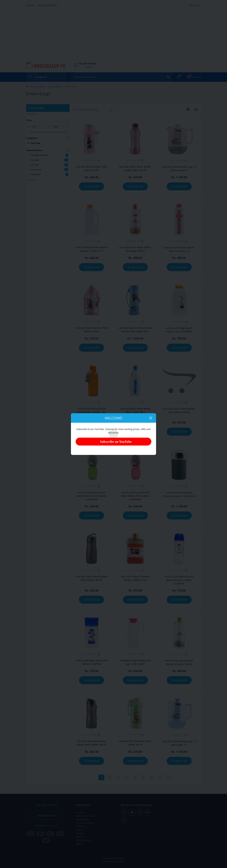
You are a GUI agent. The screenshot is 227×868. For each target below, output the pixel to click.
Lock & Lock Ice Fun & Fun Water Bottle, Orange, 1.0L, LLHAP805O (92, 412)
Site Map (80, 833)
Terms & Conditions (85, 823)
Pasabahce (35, 174)
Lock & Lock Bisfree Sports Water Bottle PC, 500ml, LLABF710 (179, 580)
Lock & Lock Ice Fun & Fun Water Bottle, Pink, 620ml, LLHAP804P (135, 496)
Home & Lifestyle (38, 86)
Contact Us (81, 826)
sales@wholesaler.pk (46, 825)
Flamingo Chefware (39, 155)
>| (169, 777)
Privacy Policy (82, 819)
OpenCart (119, 858)
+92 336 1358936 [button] (46, 805)
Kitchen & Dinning (55, 86)
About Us (30, 5)
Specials (80, 844)
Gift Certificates (83, 840)
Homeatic (35, 160)
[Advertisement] (113, 38)
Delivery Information (48, 5)
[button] (87, 64)
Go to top (36, 143)
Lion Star (35, 165)
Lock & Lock (36, 170)
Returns (80, 830)
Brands (79, 837)
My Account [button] (195, 5)
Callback (89, 67)
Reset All (32, 114)
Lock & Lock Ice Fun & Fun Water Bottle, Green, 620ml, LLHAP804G (92, 496)
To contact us (46, 816)
